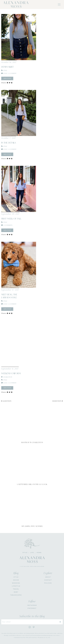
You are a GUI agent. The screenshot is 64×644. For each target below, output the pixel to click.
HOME (39, 553)
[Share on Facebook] (8, 83)
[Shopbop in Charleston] (32, 422)
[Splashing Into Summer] (32, 506)
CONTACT (48, 580)
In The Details (9, 143)
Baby (16, 592)
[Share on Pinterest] (12, 83)
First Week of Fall (11, 219)
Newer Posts (58, 401)
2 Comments (7, 225)
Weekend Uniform (11, 373)
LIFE (32, 553)
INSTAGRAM (32, 605)
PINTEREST (32, 608)
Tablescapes (16, 595)
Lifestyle (16, 586)
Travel (16, 589)
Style (5, 71)
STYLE (16, 577)
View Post (7, 78)
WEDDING (16, 583)
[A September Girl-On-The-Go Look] (32, 464)
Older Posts (6, 401)
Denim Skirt (7, 67)
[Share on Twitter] (10, 83)
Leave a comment (9, 73)
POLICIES (48, 583)
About (48, 577)
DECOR (16, 580)
